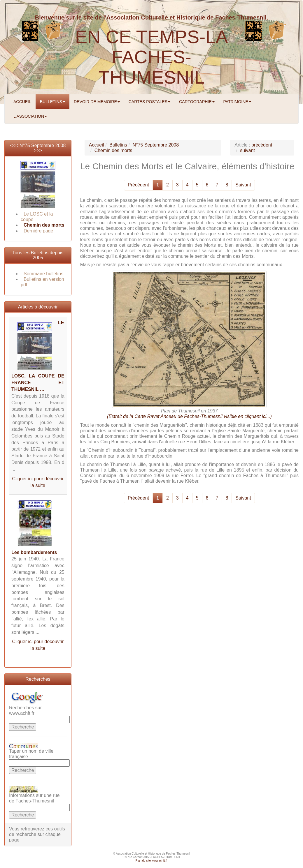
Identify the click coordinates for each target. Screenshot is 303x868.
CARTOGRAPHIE (197, 102)
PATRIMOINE (237, 102)
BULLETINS (52, 102)
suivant (247, 150)
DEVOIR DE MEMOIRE (97, 102)
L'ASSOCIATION (30, 116)
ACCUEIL (22, 102)
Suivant (243, 185)
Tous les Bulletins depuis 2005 (38, 255)
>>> (38, 150)
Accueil (97, 145)
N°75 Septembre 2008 (43, 145)
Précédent (138, 185)
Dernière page (38, 231)
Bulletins (118, 145)
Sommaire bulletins (43, 274)
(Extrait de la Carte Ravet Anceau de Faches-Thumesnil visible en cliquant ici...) (189, 416)
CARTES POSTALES (149, 102)
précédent (262, 145)
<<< (15, 145)
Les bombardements (34, 552)
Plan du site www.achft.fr (152, 861)
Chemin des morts (44, 225)
